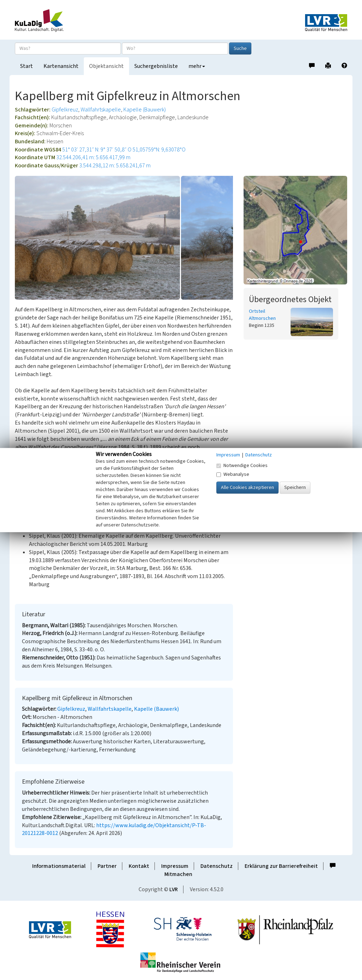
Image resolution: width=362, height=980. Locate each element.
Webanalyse (233, 474)
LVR (174, 889)
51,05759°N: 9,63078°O (159, 150)
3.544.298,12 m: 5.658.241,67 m (115, 166)
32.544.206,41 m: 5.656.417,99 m (93, 157)
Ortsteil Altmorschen (262, 315)
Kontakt (139, 866)
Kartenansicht (61, 66)
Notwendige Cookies (242, 466)
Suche (240, 48)
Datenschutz (217, 866)
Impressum (175, 866)
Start (27, 66)
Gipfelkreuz (65, 110)
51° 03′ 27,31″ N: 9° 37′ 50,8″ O (97, 150)
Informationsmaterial (59, 866)
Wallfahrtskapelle (101, 110)
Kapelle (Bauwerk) (145, 110)
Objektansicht (106, 66)
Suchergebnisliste (156, 66)
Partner (107, 866)
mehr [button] (197, 66)
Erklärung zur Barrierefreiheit (281, 866)
